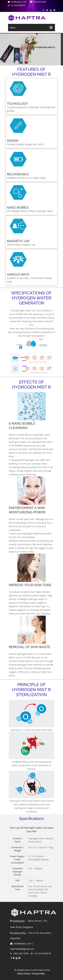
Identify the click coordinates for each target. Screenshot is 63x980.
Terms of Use (22, 973)
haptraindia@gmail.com (22, 948)
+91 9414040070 (17, 5)
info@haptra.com (17, 2)
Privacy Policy (37, 973)
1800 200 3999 (38, 2)
